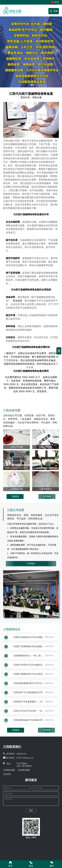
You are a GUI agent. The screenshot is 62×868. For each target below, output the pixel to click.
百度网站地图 (9, 770)
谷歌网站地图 (24, 770)
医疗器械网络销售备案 (30, 214)
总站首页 (7, 774)
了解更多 (15, 496)
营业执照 (18, 301)
